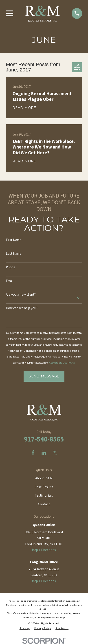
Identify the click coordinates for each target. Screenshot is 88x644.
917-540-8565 (44, 439)
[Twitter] (55, 453)
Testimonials (44, 495)
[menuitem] (25, 628)
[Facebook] (33, 453)
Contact (44, 504)
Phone (11, 267)
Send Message (44, 376)
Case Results (44, 487)
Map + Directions (44, 550)
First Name (14, 240)
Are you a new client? (21, 295)
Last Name (14, 254)
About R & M (44, 478)
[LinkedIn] (44, 453)
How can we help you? (22, 308)
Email (10, 281)
